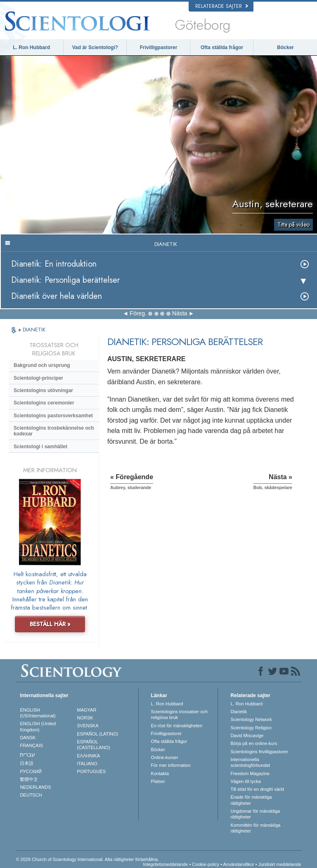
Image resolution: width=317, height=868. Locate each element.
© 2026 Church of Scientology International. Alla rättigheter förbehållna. (87, 859)
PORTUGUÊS (91, 771)
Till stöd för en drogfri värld (257, 789)
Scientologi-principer (38, 378)
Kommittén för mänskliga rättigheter (255, 828)
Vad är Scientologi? (95, 47)
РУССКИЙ (31, 771)
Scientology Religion (251, 728)
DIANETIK (34, 330)
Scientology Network (251, 719)
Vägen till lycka (245, 781)
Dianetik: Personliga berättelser (65, 280)
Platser (158, 781)
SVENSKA (88, 726)
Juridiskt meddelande (280, 864)
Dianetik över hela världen (57, 296)
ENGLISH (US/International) (38, 713)
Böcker (285, 47)
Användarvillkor (238, 864)
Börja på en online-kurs (254, 743)
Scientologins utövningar (43, 390)
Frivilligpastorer (159, 47)
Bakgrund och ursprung (42, 365)
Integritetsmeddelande (165, 864)
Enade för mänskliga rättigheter (251, 800)
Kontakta (160, 773)
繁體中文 (29, 779)
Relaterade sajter (222, 6)
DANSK (28, 738)
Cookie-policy (206, 864)
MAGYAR (87, 710)
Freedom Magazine (250, 773)
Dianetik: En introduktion (54, 264)
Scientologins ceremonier (44, 403)
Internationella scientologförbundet (250, 762)
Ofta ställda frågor (222, 47)
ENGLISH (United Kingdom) (38, 726)
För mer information (171, 765)
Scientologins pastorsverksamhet (53, 416)
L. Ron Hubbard (31, 47)
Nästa (180, 313)
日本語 (27, 763)
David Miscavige (247, 736)
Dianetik (239, 712)
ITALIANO (87, 764)
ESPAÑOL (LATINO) (98, 734)
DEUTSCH (31, 795)
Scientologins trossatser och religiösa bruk (180, 714)
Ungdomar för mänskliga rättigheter (255, 814)
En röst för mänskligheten (177, 726)
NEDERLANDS (35, 787)
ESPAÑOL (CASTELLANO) (94, 745)
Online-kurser (165, 757)
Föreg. (138, 313)
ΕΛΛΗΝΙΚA (89, 756)
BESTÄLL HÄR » (50, 624)
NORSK (85, 718)
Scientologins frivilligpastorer (259, 752)
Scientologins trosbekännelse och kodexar (54, 431)
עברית (27, 754)
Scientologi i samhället (40, 447)
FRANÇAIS (31, 745)
